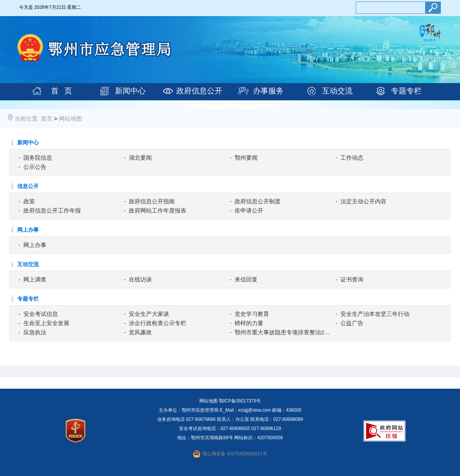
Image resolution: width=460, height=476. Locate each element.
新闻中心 (130, 91)
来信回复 (246, 279)
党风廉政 (140, 332)
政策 (29, 201)
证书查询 (352, 279)
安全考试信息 (41, 314)
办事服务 (268, 91)
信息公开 (28, 186)
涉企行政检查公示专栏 (158, 323)
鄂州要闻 (246, 158)
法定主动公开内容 (363, 201)
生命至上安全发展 (46, 323)
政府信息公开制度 (258, 201)
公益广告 (352, 323)
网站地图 (71, 119)
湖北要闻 (140, 158)
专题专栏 (406, 91)
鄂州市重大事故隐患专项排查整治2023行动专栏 (283, 332)
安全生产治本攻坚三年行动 (375, 314)
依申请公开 (249, 210)
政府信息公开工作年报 (52, 210)
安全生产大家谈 (149, 314)
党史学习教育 (252, 314)
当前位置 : (28, 119)
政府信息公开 (199, 91)
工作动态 (352, 158)
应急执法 (35, 332)
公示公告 (35, 167)
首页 (47, 119)
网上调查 (35, 279)
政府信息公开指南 (152, 201)
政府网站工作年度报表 (158, 210)
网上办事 (28, 230)
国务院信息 (38, 158)
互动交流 (337, 91)
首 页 (62, 91)
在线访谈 (140, 279)
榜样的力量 (249, 323)
